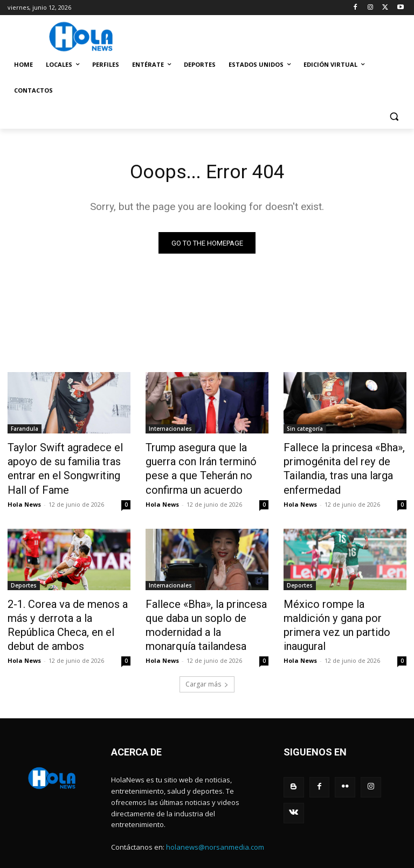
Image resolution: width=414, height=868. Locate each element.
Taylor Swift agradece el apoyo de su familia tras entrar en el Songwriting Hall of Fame (64, 466)
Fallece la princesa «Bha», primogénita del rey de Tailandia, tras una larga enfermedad (334, 466)
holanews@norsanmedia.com (215, 820)
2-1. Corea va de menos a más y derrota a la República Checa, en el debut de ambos (65, 608)
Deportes (24, 578)
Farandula (25, 431)
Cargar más (207, 657)
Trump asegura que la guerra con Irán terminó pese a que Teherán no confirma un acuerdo (203, 466)
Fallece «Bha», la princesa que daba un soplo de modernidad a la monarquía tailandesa (206, 608)
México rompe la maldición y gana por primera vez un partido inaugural (341, 608)
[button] (394, 117)
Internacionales (170, 431)
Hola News (24, 497)
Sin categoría (305, 431)
